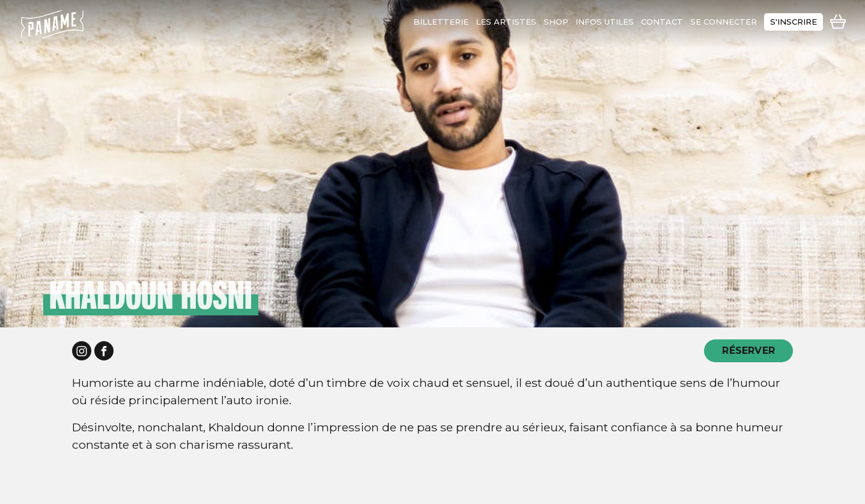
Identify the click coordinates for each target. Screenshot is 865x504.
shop (556, 22)
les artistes (506, 22)
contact (662, 22)
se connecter (724, 22)
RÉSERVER (748, 351)
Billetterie (441, 22)
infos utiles (605, 22)
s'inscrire (794, 22)
